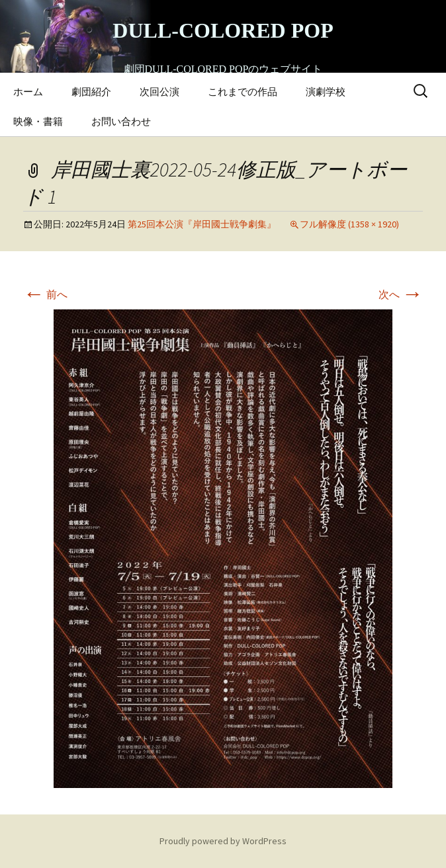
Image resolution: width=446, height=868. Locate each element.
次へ (401, 294)
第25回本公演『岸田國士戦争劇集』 (202, 224)
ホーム (28, 92)
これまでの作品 (243, 92)
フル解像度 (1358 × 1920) (349, 224)
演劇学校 (326, 92)
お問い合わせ (121, 121)
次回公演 (159, 92)
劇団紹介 (91, 92)
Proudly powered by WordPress (223, 841)
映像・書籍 (38, 121)
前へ (45, 294)
